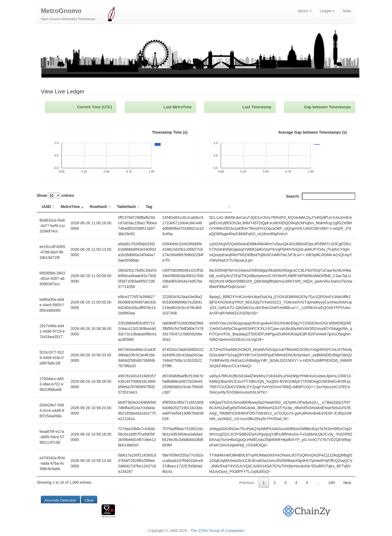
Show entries (55, 197)
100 (331, 492)
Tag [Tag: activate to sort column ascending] (203, 208)
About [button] (305, 12)
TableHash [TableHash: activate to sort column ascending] (155, 208)
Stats (347, 12)
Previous (246, 492)
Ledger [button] (327, 12)
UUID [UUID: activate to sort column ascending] (46, 208)
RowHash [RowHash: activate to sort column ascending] (102, 208)
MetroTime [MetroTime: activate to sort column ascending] (73, 208)
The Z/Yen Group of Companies (217, 531)
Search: (321, 198)
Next (347, 492)
